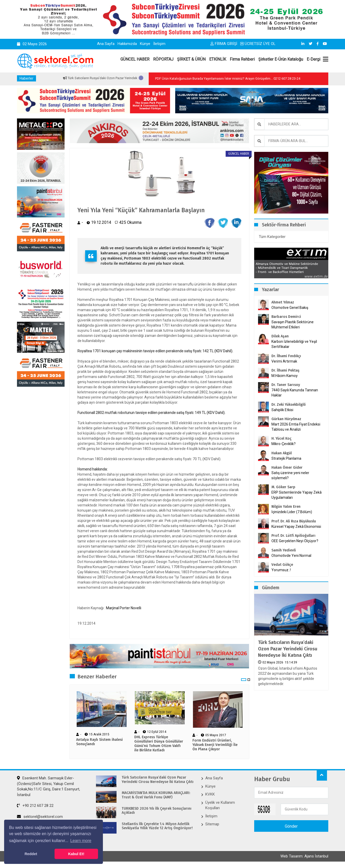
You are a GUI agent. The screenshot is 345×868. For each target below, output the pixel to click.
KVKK (210, 795)
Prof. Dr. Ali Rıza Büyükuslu (294, 521)
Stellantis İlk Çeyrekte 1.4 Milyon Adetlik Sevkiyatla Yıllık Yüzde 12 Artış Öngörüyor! (157, 827)
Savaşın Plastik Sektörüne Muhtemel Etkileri (293, 325)
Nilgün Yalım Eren (286, 507)
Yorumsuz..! (281, 570)
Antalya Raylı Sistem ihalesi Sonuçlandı (99, 742)
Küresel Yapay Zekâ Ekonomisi (296, 527)
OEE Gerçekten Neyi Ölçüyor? (295, 541)
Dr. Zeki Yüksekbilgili (289, 405)
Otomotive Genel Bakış (290, 308)
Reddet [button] (31, 854)
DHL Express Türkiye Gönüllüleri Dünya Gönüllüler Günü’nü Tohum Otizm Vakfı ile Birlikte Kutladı (159, 744)
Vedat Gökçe (282, 565)
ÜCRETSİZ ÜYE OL (258, 44)
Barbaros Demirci (286, 317)
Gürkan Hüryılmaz (286, 419)
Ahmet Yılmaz (283, 302)
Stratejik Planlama (286, 458)
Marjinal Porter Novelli (124, 608)
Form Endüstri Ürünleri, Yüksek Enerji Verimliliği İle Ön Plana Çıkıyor (215, 745)
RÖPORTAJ (163, 59)
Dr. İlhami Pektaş (285, 370)
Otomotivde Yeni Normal (291, 556)
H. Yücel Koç (281, 438)
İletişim (159, 44)
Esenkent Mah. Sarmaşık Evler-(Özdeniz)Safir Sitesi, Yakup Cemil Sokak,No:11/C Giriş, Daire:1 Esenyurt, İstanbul (48, 787)
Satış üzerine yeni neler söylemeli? (290, 475)
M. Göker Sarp (283, 487)
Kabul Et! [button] (76, 854)
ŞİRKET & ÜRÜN (191, 59)
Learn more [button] (81, 841)
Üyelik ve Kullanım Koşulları (220, 805)
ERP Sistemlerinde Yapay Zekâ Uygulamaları (297, 495)
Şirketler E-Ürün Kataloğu (281, 59)
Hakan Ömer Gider (287, 468)
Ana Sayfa (106, 44)
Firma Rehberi (242, 59)
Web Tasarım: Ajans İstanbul (304, 857)
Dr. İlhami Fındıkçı (286, 356)
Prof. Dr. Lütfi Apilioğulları (293, 536)
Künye (145, 44)
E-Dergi (313, 59)
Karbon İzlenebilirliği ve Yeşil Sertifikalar (294, 344)
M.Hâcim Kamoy (285, 376)
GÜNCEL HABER (135, 59)
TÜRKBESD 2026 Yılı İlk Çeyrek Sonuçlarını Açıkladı (157, 811)
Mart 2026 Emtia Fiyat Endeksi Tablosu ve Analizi (296, 427)
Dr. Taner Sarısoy (286, 385)
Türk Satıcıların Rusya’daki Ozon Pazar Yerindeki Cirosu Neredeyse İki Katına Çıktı (288, 649)
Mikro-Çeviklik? (284, 444)
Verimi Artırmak (284, 361)
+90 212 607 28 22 (35, 806)
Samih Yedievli (284, 550)
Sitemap (212, 824)
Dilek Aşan (280, 336)
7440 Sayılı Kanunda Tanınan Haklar (295, 393)
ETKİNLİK (218, 59)
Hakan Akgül (282, 453)
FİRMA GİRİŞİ (224, 44)
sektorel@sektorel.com (40, 817)
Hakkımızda (127, 44)
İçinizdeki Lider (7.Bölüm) (292, 512)
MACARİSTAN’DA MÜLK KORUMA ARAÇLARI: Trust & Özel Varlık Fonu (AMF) (156, 796)
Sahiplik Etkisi (282, 410)
